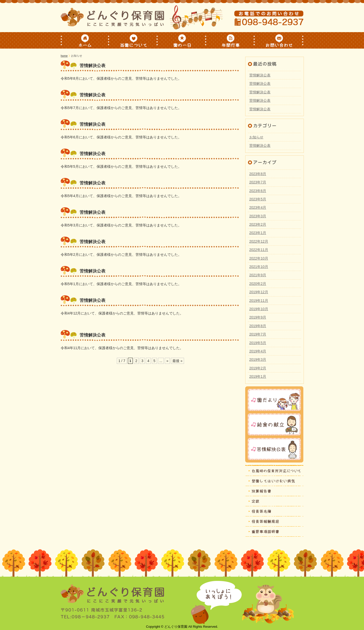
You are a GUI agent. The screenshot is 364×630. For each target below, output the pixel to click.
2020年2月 (258, 284)
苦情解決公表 (93, 66)
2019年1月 (258, 376)
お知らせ (256, 137)
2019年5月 (258, 343)
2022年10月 (259, 258)
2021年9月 (258, 275)
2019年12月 (259, 292)
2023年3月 (258, 216)
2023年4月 (258, 207)
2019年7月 (258, 334)
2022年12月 (259, 241)
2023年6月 (258, 191)
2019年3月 (258, 360)
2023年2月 (258, 224)
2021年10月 (259, 267)
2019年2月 (258, 368)
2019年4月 (258, 351)
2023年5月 (258, 199)
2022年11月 (259, 250)
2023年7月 (258, 182)
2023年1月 (258, 233)
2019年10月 (259, 309)
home (64, 56)
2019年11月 (259, 301)
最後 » (177, 361)
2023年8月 (258, 174)
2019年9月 (258, 317)
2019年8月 (258, 326)
